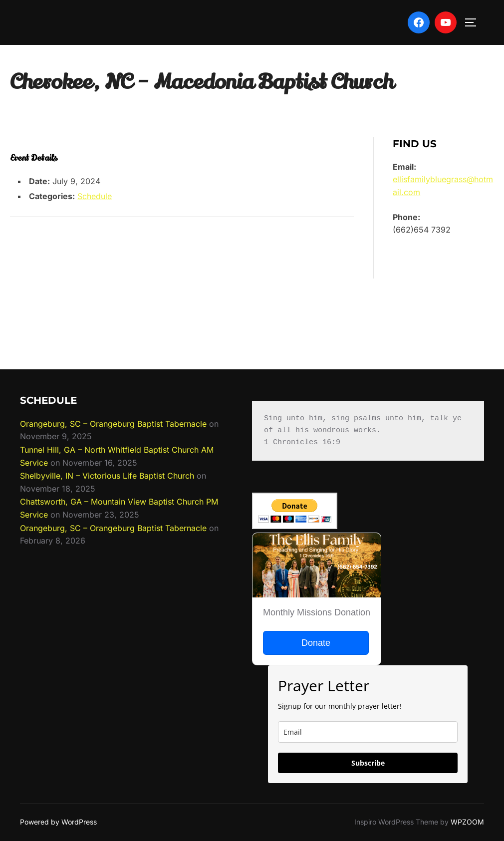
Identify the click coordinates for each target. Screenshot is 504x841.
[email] (368, 732)
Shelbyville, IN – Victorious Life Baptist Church (107, 476)
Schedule (95, 196)
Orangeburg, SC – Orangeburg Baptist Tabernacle (113, 424)
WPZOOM (467, 822)
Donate (316, 643)
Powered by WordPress (58, 822)
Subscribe (368, 763)
